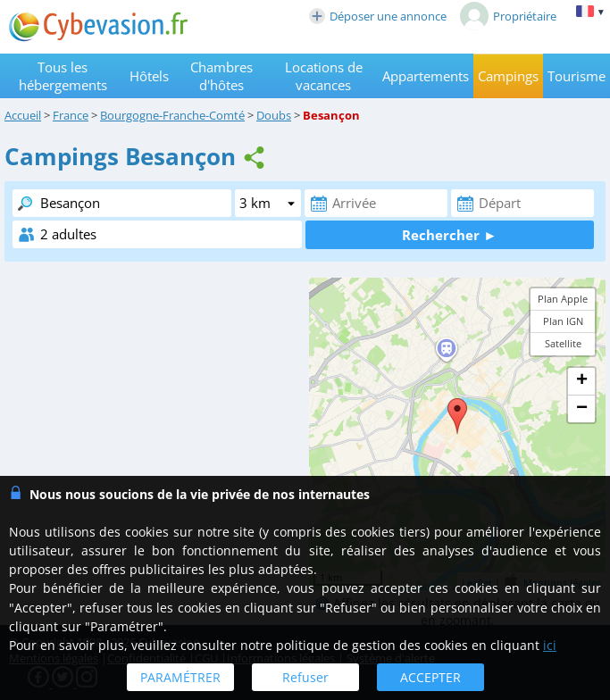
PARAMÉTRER (180, 677)
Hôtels (149, 76)
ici (550, 645)
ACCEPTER (430, 677)
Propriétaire (508, 16)
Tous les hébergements (63, 76)
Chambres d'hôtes (221, 76)
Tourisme (577, 76)
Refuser (305, 677)
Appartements (426, 76)
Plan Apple (563, 299)
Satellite (563, 343)
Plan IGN (563, 321)
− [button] (582, 409)
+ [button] (582, 381)
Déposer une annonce (378, 16)
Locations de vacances (324, 76)
